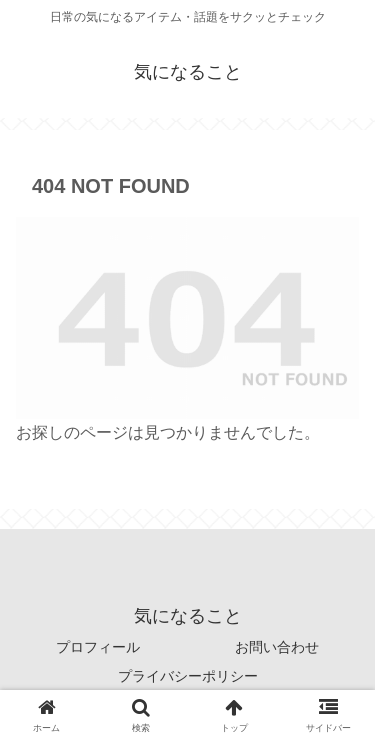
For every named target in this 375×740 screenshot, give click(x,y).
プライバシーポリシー (188, 676)
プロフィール (98, 647)
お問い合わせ (277, 647)
